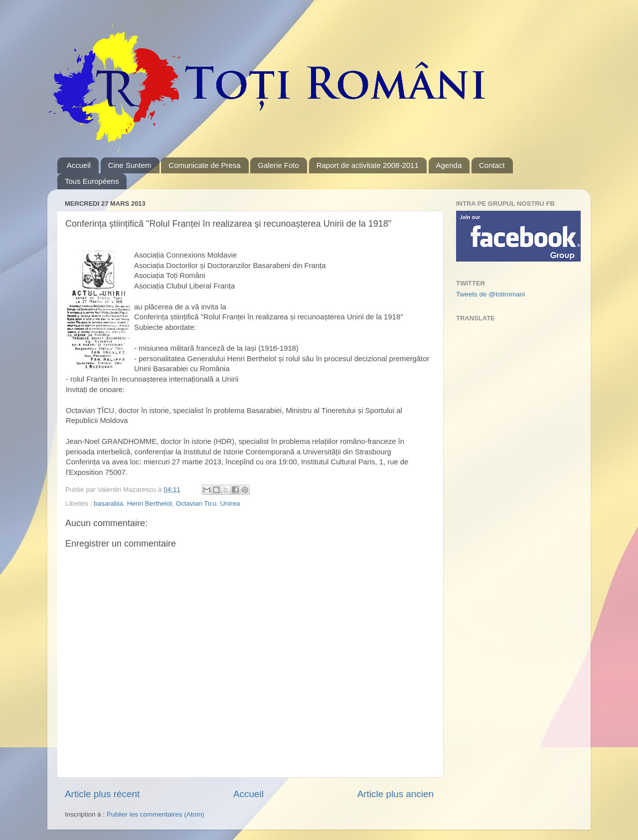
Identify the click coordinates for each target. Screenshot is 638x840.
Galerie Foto (278, 165)
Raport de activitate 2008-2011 (368, 165)
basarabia (108, 503)
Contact (492, 165)
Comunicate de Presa (204, 165)
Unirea (230, 503)
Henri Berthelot (150, 503)
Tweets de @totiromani (490, 294)
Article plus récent (102, 794)
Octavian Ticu (196, 503)
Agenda (449, 165)
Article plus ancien (396, 794)
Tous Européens (92, 181)
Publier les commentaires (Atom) (156, 814)
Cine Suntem (130, 165)
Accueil (79, 165)
